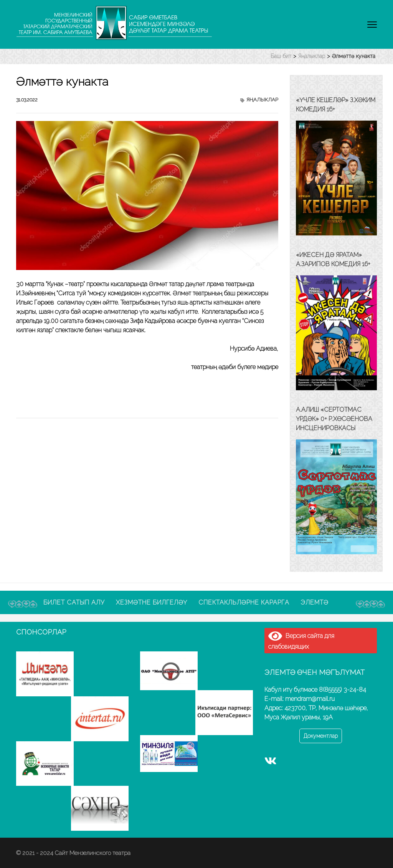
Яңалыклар (262, 100)
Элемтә (315, 602)
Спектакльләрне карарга (244, 602)
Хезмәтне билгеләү (152, 602)
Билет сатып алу (74, 602)
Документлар (321, 736)
